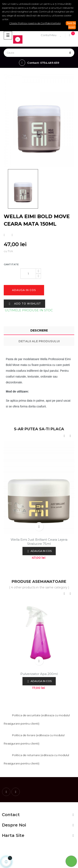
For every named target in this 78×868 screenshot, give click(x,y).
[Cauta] (39, 53)
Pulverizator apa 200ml (39, 674)
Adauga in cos (24, 290)
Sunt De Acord (71, 25)
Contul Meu (49, 35)
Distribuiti (4, 235)
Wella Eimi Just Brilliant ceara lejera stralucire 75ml (39, 542)
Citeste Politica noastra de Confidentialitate (35, 23)
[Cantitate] (28, 274)
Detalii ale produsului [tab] (39, 341)
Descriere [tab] (39, 330)
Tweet (12, 235)
